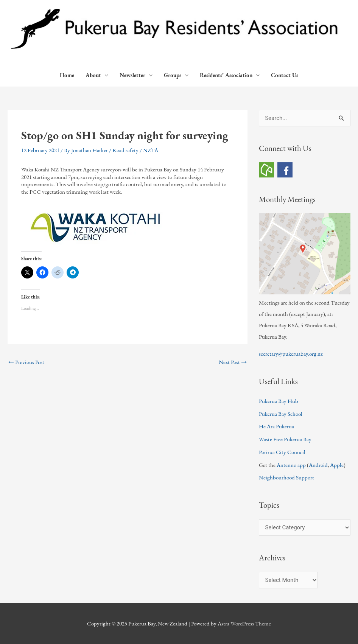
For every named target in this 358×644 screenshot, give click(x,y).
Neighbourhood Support (286, 477)
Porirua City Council (282, 452)
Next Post (233, 362)
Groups (173, 75)
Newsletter (132, 75)
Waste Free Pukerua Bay (285, 439)
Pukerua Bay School (281, 414)
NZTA (151, 150)
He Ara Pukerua (276, 426)
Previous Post (26, 362)
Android (318, 465)
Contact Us (285, 75)
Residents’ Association (226, 75)
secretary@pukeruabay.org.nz (291, 354)
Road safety (125, 150)
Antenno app (291, 465)
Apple (337, 465)
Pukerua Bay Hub (279, 401)
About (93, 75)
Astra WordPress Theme (244, 623)
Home (67, 75)
